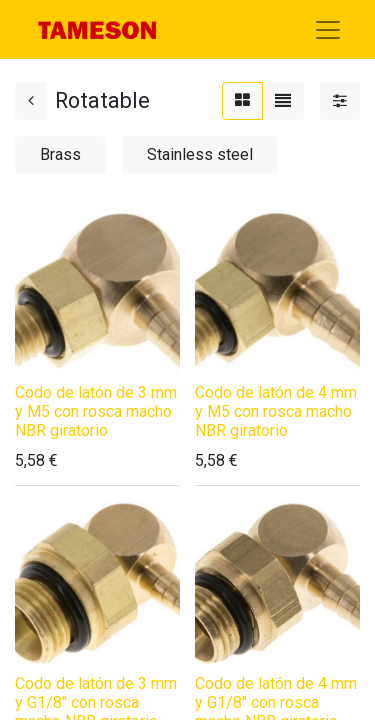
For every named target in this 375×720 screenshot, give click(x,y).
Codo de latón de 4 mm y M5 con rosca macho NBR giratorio (276, 411)
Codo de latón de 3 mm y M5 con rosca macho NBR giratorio (96, 411)
